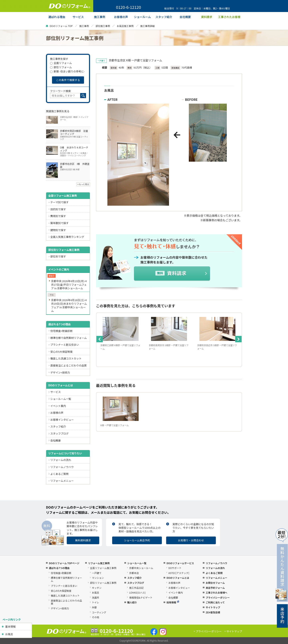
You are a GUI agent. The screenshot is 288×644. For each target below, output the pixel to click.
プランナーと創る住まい (65, 345)
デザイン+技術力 (60, 372)
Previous (100, 339)
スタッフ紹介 (58, 426)
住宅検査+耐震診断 (61, 331)
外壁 (94, 607)
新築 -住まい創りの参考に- (67, 71)
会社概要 (56, 440)
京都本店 (134, 573)
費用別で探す (58, 216)
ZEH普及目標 (213, 612)
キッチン (97, 588)
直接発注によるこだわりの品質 (69, 365)
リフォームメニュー (62, 481)
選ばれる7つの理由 (59, 324)
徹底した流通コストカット (66, 358)
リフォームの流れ (61, 460)
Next (238, 339)
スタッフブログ (59, 433)
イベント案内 (58, 406)
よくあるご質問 (59, 474)
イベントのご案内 (59, 269)
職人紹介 (132, 602)
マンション (98, 578)
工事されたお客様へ (216, 592)
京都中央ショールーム (141, 568)
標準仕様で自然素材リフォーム (69, 338)
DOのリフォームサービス (180, 563)
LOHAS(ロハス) (137, 592)
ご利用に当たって (215, 602)
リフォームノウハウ (62, 467)
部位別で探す (58, 256)
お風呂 (9, 634)
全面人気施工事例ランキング (67, 237)
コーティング (99, 612)
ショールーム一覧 (61, 399)
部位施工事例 (103, 26)
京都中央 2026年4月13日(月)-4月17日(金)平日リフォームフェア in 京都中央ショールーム (69, 285)
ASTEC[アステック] (179, 573)
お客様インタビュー (62, 420)
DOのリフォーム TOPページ (64, 563)
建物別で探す (58, 230)
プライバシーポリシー (218, 597)
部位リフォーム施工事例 (103, 583)
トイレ (96, 602)
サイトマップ (213, 607)
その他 (96, 617)
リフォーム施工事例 (99, 563)
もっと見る (84, 184)
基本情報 (10, 626)
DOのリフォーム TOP (61, 26)
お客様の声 (57, 413)
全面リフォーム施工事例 (62, 196)
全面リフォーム (61, 63)
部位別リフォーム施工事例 (64, 250)
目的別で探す (58, 209)
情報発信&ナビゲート (141, 597)
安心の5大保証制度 (61, 352)
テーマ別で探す (59, 202)
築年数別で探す (59, 223)
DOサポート (175, 568)
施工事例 (84, 26)
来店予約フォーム (215, 588)
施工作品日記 (136, 588)
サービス (56, 392)
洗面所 (96, 597)
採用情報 (173, 602)
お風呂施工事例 (125, 26)
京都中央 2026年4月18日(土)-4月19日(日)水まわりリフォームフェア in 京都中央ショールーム (69, 305)
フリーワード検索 (60, 91)
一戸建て (97, 573)
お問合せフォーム (215, 583)
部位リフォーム (61, 67)
